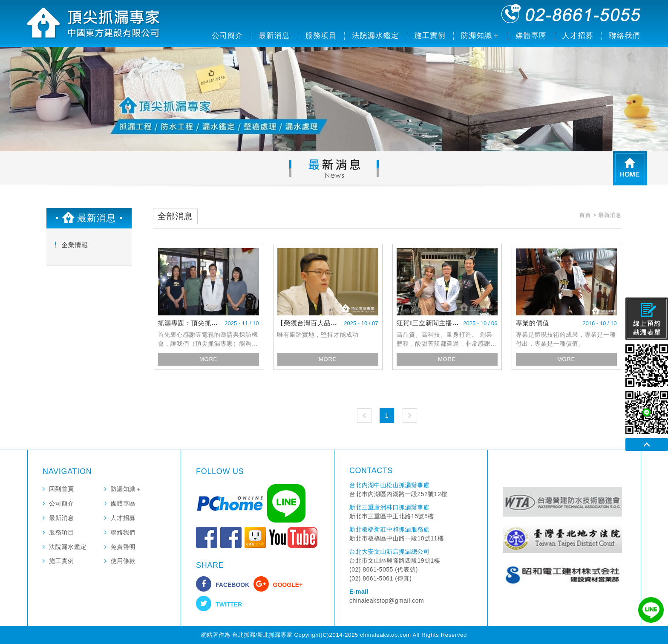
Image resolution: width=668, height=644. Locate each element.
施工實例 (430, 36)
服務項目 (321, 36)
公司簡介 (227, 36)
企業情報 (75, 245)
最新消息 (274, 36)
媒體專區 (531, 36)
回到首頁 (62, 489)
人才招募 (578, 36)
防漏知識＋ (481, 36)
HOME (630, 168)
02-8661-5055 (571, 14)
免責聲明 (123, 547)
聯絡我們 (625, 36)
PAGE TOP (647, 445)
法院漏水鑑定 (375, 36)
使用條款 (123, 561)
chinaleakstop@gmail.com (387, 601)
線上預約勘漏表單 (647, 319)
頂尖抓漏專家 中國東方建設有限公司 (94, 23)
